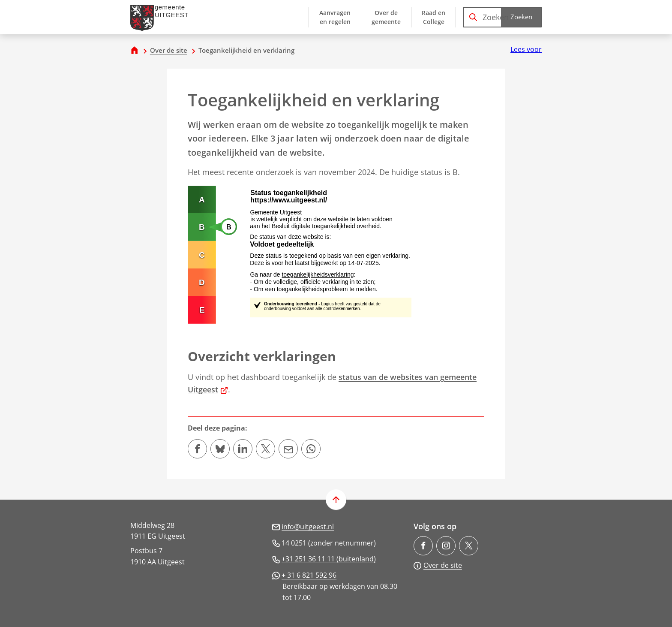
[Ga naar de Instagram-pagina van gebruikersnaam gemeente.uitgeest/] (446, 546)
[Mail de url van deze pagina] (288, 449)
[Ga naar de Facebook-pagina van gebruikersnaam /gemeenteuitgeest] (423, 546)
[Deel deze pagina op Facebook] (197, 449)
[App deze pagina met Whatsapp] (311, 449)
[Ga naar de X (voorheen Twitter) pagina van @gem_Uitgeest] (469, 546)
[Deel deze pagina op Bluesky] (220, 449)
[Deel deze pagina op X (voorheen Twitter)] (265, 449)
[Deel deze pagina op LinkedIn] (243, 449)
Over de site (169, 50)
